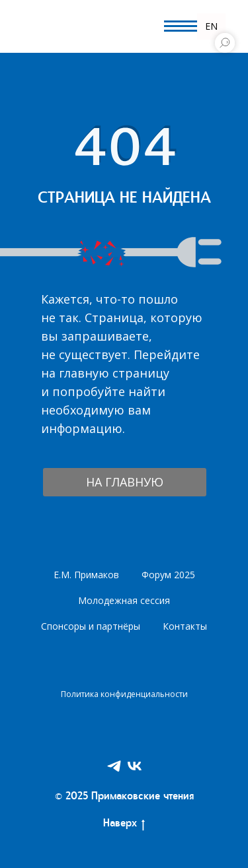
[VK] (135, 766)
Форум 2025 (168, 575)
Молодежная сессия (124, 600)
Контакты (185, 626)
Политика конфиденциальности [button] (124, 694)
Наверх (124, 825)
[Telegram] (114, 766)
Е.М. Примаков (86, 575)
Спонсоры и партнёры (91, 626)
